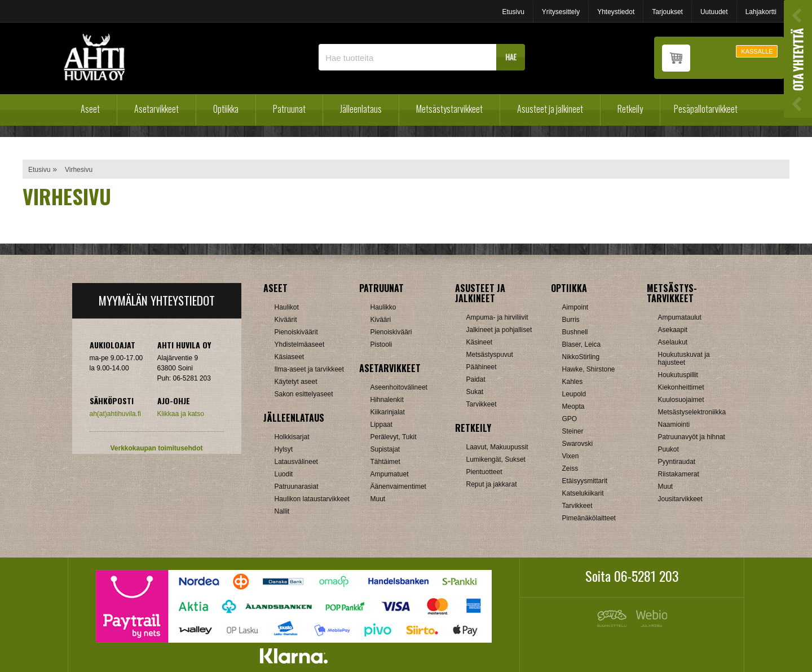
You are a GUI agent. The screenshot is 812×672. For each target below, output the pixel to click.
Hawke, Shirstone (589, 369)
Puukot (668, 449)
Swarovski (578, 444)
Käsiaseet (290, 357)
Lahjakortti (761, 12)
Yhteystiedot (616, 12)
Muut (378, 499)
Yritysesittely (561, 12)
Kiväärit (286, 320)
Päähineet (482, 367)
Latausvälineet (296, 462)
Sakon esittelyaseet (304, 394)
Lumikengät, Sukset (496, 459)
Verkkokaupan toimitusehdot (156, 448)
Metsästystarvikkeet (449, 109)
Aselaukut (673, 342)
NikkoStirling (581, 357)
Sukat (475, 392)
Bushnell (575, 332)
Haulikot (287, 307)
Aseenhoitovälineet (399, 387)
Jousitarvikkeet (680, 499)
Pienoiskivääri (391, 332)
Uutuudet (714, 12)
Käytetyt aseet (296, 382)
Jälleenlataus (361, 109)
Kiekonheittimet (681, 387)
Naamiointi (674, 425)
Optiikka (226, 109)
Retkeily (630, 109)
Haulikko (383, 307)
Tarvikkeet (482, 404)
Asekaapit (673, 330)
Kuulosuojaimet (681, 400)
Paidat (476, 379)
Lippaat (381, 425)
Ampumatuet (390, 474)
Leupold (574, 394)
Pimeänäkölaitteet (589, 518)
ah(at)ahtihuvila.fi (115, 414)
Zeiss (570, 468)
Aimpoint (575, 307)
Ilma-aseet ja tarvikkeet (309, 369)
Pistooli (381, 344)
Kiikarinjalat (388, 412)
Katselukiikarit (583, 493)
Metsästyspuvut (490, 355)
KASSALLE (757, 51)
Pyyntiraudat (677, 462)
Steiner (573, 431)
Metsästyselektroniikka (692, 412)
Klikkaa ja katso (181, 414)
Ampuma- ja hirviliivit (497, 317)
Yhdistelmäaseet (300, 344)
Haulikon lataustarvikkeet (312, 499)
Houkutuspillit (678, 375)
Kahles (573, 382)
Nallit (282, 511)
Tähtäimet (385, 462)
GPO (570, 419)
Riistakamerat (679, 474)
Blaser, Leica (582, 344)
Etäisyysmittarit (585, 481)
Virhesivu (79, 170)
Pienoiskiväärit (296, 332)
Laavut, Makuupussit (497, 447)
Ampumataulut (680, 317)
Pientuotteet (484, 472)
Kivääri (381, 320)
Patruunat (289, 109)
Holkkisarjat (292, 437)
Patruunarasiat (297, 487)
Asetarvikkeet (156, 109)
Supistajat (385, 449)
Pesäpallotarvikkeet (706, 109)
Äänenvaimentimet (398, 487)
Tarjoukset (667, 12)
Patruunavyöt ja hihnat (692, 437)
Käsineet (480, 342)
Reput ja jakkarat (492, 484)
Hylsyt (284, 449)
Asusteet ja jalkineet (550, 109)
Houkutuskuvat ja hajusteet (684, 359)
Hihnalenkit (387, 400)
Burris (571, 320)
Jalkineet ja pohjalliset (499, 330)
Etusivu (513, 12)
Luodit (284, 474)
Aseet (90, 109)
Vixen (571, 456)
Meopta (573, 406)
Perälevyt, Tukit (394, 437)
